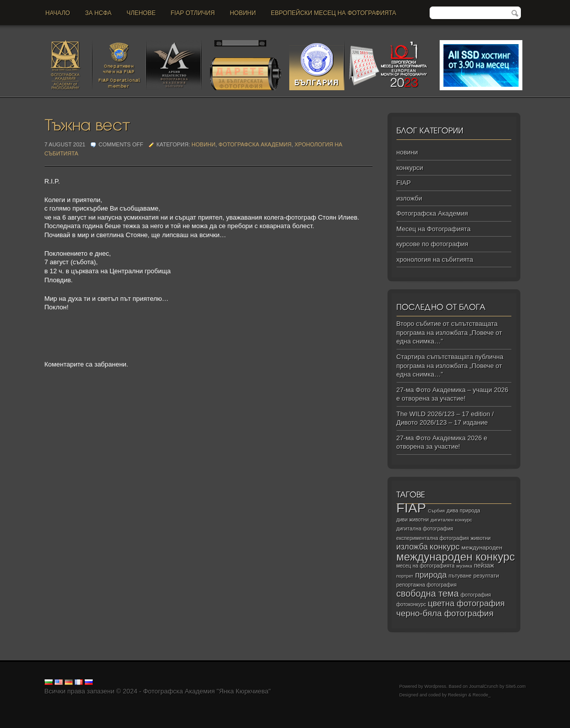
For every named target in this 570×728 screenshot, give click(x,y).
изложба (412, 547)
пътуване (460, 576)
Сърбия (436, 511)
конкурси (410, 168)
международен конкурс (456, 557)
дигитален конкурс (451, 520)
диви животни (413, 520)
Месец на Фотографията (434, 229)
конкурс (445, 547)
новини (243, 13)
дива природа (463, 510)
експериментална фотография (433, 538)
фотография (476, 595)
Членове (141, 13)
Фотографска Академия (255, 144)
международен (482, 548)
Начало (58, 13)
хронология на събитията (435, 259)
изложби (409, 198)
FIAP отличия (193, 13)
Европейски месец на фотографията (333, 13)
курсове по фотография (433, 244)
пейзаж (484, 566)
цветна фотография (466, 603)
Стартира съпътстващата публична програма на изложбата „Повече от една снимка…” (450, 366)
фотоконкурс (411, 604)
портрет (405, 576)
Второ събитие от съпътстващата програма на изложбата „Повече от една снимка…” (449, 332)
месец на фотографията (426, 566)
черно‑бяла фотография (445, 613)
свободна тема (428, 594)
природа (431, 575)
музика (464, 566)
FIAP (404, 183)
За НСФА (99, 13)
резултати (486, 576)
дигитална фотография (425, 528)
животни (481, 538)
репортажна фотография (427, 585)
